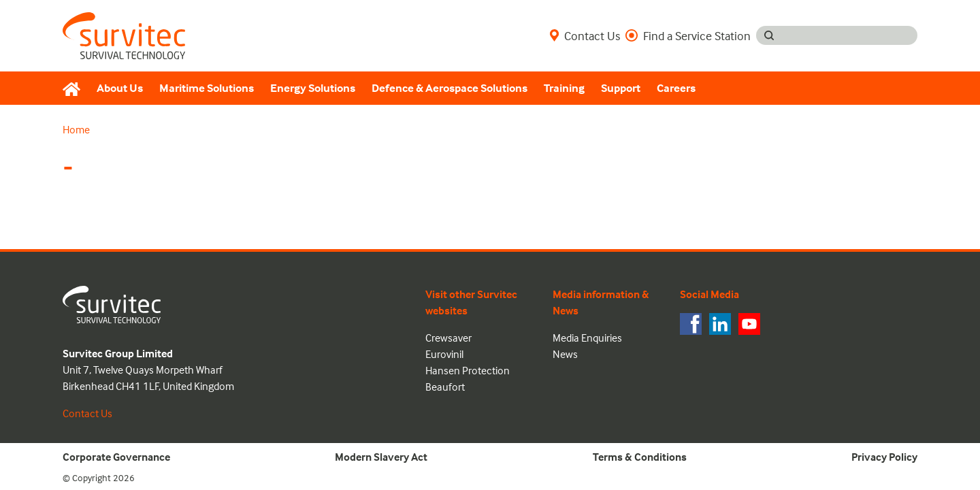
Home (76, 129)
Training (564, 88)
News (565, 354)
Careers (676, 88)
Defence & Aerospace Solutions (450, 88)
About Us (120, 88)
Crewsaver (448, 338)
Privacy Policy (884, 457)
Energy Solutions (313, 88)
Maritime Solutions (207, 88)
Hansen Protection (468, 370)
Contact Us (585, 35)
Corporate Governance (116, 457)
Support (621, 88)
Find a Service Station (688, 35)
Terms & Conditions (640, 457)
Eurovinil (444, 354)
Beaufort (445, 387)
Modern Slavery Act (381, 457)
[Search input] (850, 35)
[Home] (76, 88)
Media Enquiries (587, 338)
